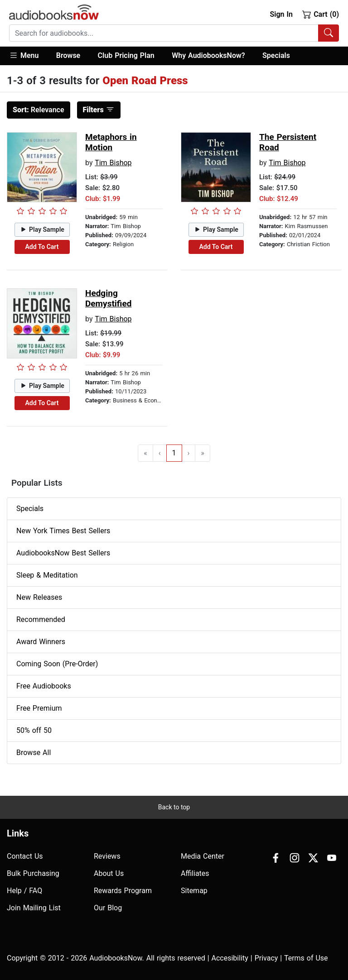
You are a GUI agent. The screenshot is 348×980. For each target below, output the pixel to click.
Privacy (266, 958)
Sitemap (194, 891)
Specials (276, 55)
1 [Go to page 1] (174, 453)
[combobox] (174, 33)
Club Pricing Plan (126, 55)
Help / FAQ (24, 891)
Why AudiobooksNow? (208, 55)
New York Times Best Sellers (63, 531)
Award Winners (41, 642)
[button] (28, 56)
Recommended (41, 619)
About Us (109, 873)
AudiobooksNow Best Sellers (63, 553)
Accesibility (230, 958)
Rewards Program (123, 891)
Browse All (34, 753)
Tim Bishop (113, 163)
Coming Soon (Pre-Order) (57, 664)
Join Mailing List (34, 908)
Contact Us (25, 856)
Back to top (174, 807)
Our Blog (108, 908)
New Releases (39, 597)
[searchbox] (164, 33)
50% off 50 (34, 730)
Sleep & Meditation (47, 575)
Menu (24, 55)
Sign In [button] (281, 14)
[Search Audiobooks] (329, 33)
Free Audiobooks (44, 686)
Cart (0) (321, 14)
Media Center (203, 856)
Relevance (39, 110)
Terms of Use (306, 958)
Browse (68, 55)
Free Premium (39, 708)
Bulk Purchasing (33, 873)
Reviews (107, 856)
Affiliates (195, 873)
